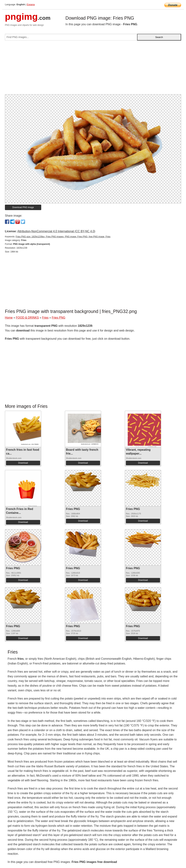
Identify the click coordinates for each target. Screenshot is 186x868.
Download (23, 463)
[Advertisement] (93, 69)
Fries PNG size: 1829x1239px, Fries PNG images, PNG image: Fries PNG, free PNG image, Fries (63, 237)
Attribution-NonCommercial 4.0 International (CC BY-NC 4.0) (56, 231)
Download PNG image (23, 207)
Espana (31, 4)
